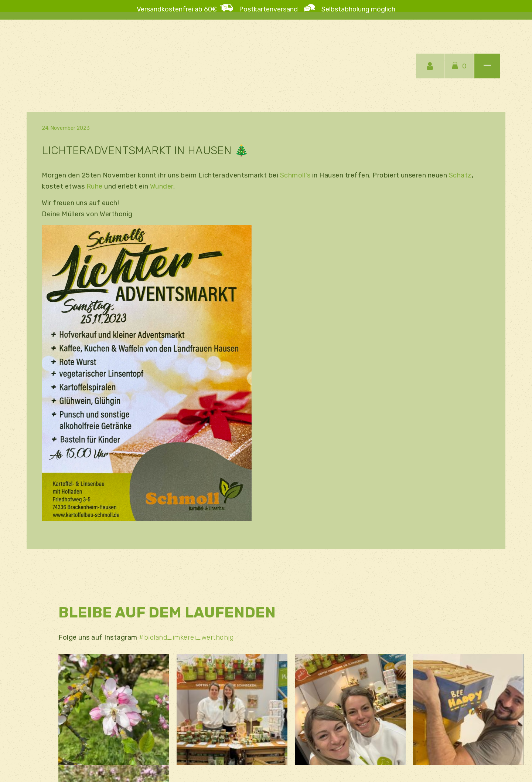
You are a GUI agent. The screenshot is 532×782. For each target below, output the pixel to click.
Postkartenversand (271, 9)
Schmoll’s (295, 175)
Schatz (460, 175)
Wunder (162, 186)
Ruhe (95, 186)
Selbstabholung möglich (355, 9)
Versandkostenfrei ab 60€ (177, 9)
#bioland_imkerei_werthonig (186, 637)
